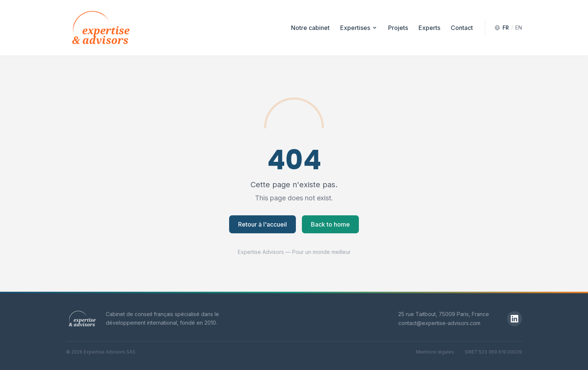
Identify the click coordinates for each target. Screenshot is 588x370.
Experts (429, 28)
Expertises (359, 28)
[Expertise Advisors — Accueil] (101, 28)
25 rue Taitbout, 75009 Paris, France (444, 314)
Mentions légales (435, 352)
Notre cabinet (310, 28)
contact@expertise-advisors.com (439, 323)
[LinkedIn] (514, 319)
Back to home (330, 224)
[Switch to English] (508, 28)
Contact (462, 28)
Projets (398, 28)
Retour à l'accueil (262, 224)
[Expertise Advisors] (82, 319)
